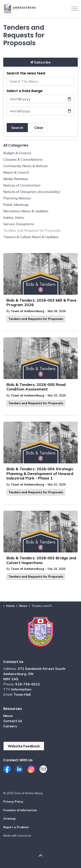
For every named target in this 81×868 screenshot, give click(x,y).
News (8, 716)
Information (21, 689)
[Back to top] (40, 856)
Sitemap (9, 819)
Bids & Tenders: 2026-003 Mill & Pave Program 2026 (41, 303)
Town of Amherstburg (27, 311)
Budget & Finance (17, 153)
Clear (39, 128)
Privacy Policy (13, 802)
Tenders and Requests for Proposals (36, 319)
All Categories (16, 145)
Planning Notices (17, 198)
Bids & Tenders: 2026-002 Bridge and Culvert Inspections (41, 560)
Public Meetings (16, 205)
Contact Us (13, 721)
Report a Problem (16, 827)
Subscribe (40, 62)
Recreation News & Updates (26, 211)
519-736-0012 (28, 684)
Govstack (24, 836)
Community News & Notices (25, 166)
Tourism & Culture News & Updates (31, 237)
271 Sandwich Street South (42, 669)
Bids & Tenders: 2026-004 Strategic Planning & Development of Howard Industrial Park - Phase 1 (40, 474)
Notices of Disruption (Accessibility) (32, 192)
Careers (10, 726)
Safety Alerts (14, 217)
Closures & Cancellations (23, 159)
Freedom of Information (20, 810)
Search (17, 128)
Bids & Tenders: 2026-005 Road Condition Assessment (36, 387)
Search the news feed (26, 73)
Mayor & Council (16, 172)
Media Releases (16, 179)
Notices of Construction (22, 185)
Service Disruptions (19, 224)
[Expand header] (75, 9)
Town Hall (22, 694)
